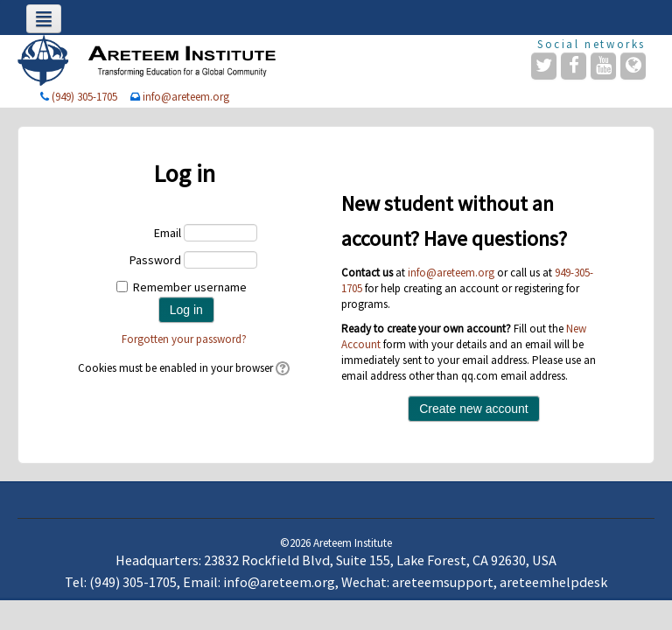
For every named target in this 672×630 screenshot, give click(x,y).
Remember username (190, 287)
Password (155, 260)
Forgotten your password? (184, 339)
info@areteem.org (186, 97)
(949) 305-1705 (84, 97)
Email (168, 233)
